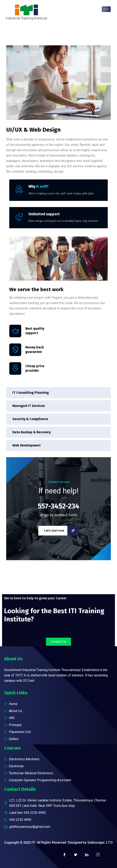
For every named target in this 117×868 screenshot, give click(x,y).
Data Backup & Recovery (32, 432)
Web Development (26, 445)
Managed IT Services (29, 406)
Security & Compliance (30, 419)
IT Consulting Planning (31, 393)
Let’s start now (62, 531)
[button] (58, 642)
